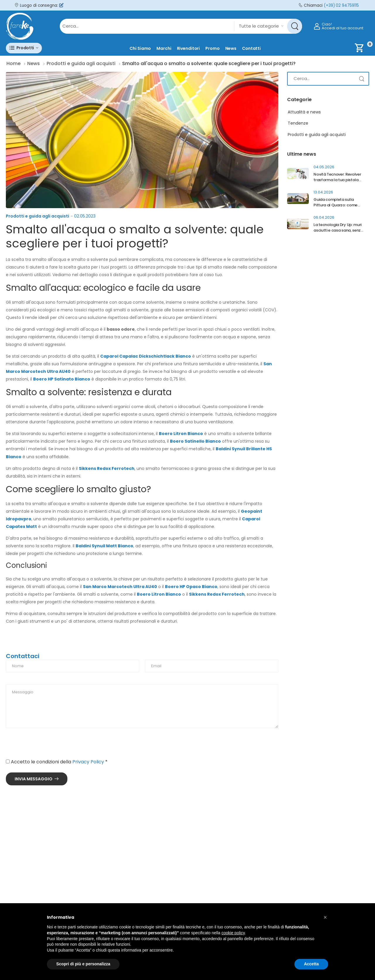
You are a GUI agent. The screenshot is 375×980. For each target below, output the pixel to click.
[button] (24, 48)
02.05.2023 (85, 216)
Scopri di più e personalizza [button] (83, 964)
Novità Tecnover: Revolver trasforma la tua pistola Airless (337, 180)
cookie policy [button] (233, 933)
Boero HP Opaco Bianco (191, 587)
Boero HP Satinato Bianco (62, 379)
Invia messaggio (34, 779)
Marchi (164, 48)
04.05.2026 (324, 167)
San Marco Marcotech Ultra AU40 (120, 587)
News (231, 48)
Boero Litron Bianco (181, 434)
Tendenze (298, 123)
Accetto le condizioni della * (57, 762)
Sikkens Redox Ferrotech (107, 468)
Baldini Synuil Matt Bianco (104, 546)
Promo (212, 48)
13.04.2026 (323, 192)
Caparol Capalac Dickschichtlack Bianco (146, 356)
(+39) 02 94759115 (341, 5)
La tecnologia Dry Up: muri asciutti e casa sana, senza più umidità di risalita (338, 230)
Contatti (251, 48)
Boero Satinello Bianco (195, 441)
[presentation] (50, 746)
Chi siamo (140, 48)
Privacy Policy (88, 762)
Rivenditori (189, 48)
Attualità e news (304, 112)
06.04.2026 (324, 217)
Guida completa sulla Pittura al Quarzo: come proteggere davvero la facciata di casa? (335, 208)
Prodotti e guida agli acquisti (37, 216)
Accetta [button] (311, 964)
